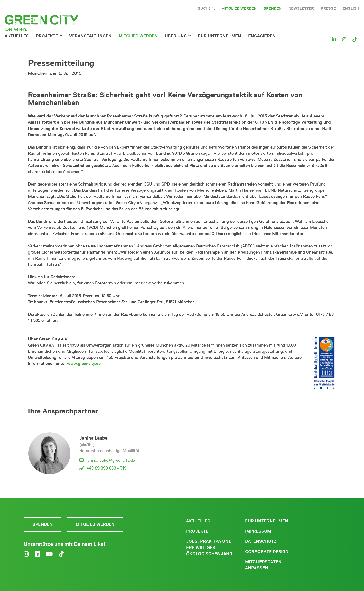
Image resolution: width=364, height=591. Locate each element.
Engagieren (262, 36)
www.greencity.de (84, 364)
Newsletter (301, 8)
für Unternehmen (220, 36)
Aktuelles (17, 36)
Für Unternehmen (267, 521)
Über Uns (176, 36)
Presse (328, 8)
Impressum (258, 531)
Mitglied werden (239, 8)
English (351, 8)
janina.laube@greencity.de (111, 460)
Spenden (273, 8)
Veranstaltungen (90, 36)
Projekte (47, 36)
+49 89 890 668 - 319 (106, 468)
